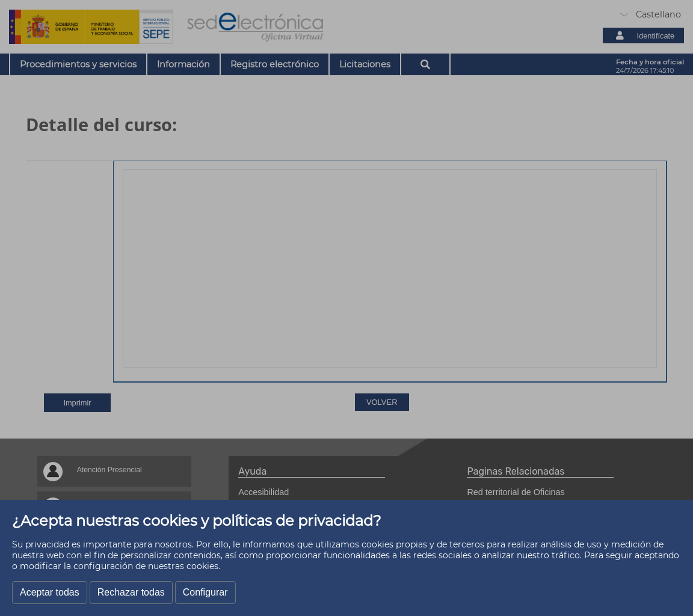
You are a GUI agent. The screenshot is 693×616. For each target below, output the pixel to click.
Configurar (205, 592)
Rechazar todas (131, 592)
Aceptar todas (50, 592)
